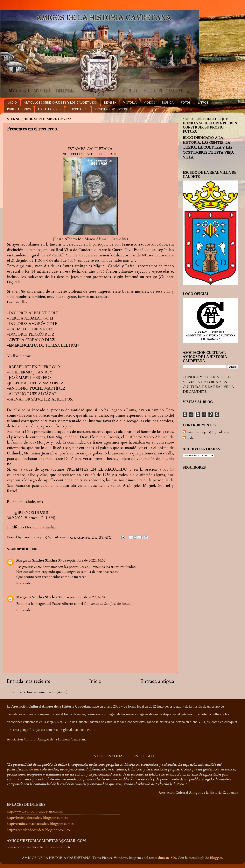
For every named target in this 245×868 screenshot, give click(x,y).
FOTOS (186, 103)
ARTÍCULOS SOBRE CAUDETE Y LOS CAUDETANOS (60, 103)
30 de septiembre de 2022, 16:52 (82, 560)
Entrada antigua (157, 681)
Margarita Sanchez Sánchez (37, 560)
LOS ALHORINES (50, 109)
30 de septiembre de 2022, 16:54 (82, 597)
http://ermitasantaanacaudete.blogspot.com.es (40, 824)
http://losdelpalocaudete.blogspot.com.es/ (38, 818)
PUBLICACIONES (19, 109)
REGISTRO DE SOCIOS (111, 109)
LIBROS (203, 103)
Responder (24, 583)
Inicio (95, 681)
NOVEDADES (78, 109)
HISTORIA (130, 103)
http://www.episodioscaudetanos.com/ (35, 811)
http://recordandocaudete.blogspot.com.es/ (39, 830)
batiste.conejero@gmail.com (208, 432)
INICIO (12, 103)
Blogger (216, 858)
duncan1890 (167, 858)
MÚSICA (168, 103)
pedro (191, 438)
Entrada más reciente (28, 681)
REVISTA (110, 103)
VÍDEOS (149, 103)
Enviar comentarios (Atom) (47, 692)
